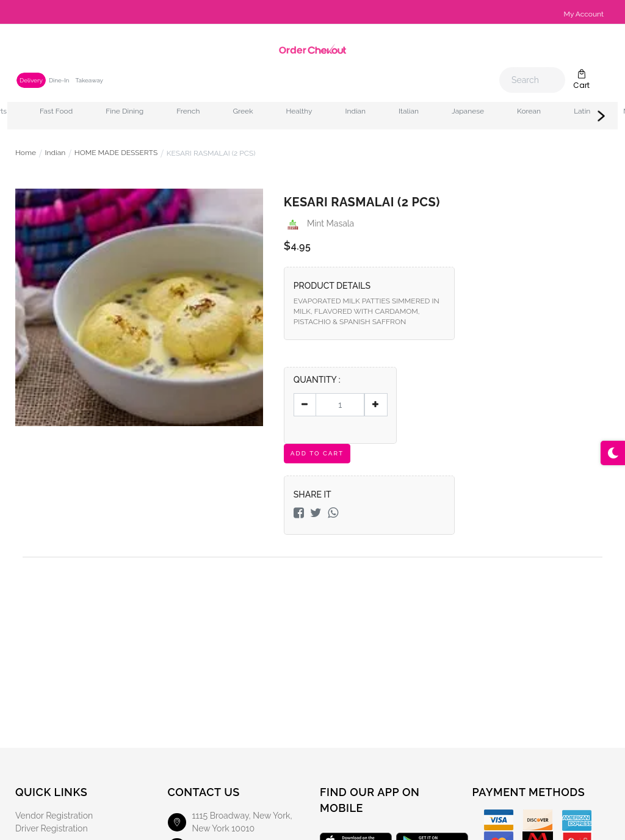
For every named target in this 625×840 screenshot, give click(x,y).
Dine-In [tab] (59, 80)
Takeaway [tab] (89, 80)
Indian (56, 153)
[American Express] (577, 820)
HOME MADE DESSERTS (116, 153)
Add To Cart (317, 453)
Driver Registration (52, 828)
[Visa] (499, 820)
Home (26, 153)
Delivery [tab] (31, 80)
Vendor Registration (54, 816)
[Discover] (538, 820)
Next (601, 116)
